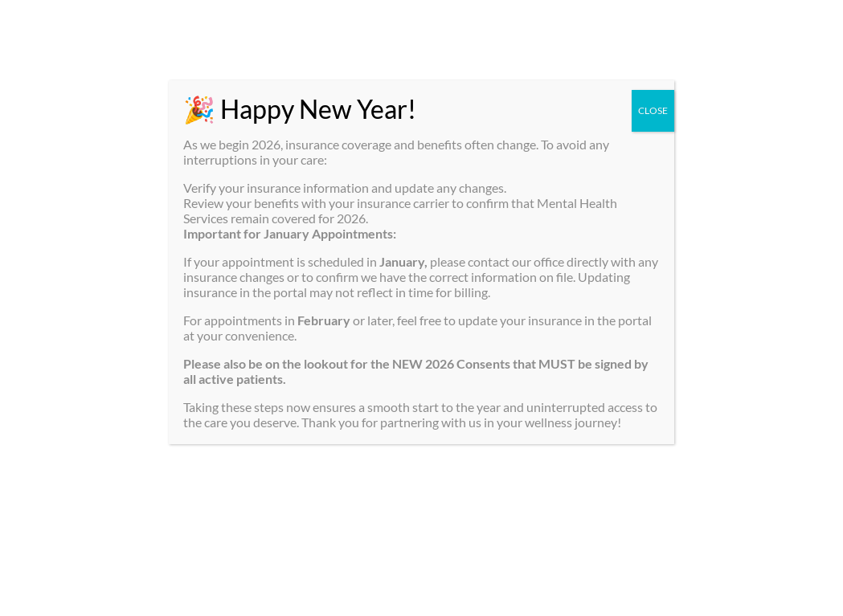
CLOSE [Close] (653, 110)
